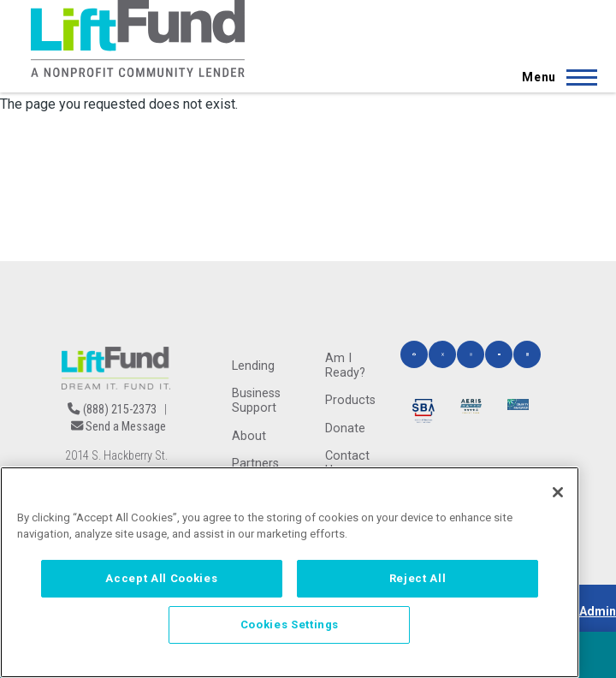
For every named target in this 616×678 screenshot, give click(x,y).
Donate (345, 428)
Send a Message (126, 427)
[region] (290, 572)
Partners (255, 464)
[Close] (558, 492)
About (249, 436)
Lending (253, 366)
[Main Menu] (554, 77)
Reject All (418, 578)
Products (350, 400)
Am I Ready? (345, 366)
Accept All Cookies (161, 578)
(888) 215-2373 (120, 410)
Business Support (256, 401)
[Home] (138, 39)
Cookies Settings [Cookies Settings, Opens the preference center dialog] (290, 624)
